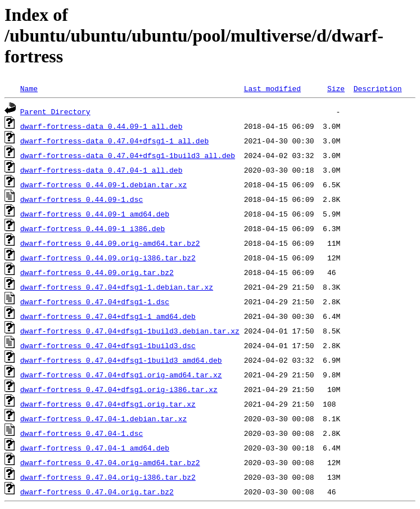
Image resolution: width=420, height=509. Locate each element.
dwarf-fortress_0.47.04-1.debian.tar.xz (103, 418)
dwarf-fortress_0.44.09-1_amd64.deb (95, 214)
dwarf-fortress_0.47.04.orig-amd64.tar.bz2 (110, 462)
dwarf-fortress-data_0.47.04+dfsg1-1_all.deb (114, 141)
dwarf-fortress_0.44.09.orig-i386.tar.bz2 (108, 258)
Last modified (272, 88)
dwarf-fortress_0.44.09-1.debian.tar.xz (103, 184)
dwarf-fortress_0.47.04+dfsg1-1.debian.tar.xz (117, 287)
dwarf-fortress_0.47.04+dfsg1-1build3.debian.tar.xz (130, 331)
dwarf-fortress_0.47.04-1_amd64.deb (95, 448)
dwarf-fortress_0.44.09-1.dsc (82, 199)
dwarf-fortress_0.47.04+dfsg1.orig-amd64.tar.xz (121, 375)
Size (336, 88)
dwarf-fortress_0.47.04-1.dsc (82, 433)
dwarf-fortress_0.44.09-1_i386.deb (92, 228)
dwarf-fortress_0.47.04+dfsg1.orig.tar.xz (108, 404)
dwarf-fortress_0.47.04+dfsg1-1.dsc (95, 301)
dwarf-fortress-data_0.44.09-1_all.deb (101, 126)
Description (378, 88)
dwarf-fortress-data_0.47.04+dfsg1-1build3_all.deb (128, 155)
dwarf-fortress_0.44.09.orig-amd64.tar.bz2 (110, 243)
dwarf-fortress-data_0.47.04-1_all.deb (101, 170)
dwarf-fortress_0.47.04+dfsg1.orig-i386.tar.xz (119, 389)
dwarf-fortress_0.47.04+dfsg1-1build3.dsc (108, 345)
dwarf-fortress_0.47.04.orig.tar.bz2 (97, 492)
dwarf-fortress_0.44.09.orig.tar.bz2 (97, 272)
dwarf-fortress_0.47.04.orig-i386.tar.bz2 (108, 477)
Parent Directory (55, 111)
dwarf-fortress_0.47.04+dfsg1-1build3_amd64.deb (121, 360)
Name (29, 88)
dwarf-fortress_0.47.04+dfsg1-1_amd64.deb (108, 316)
